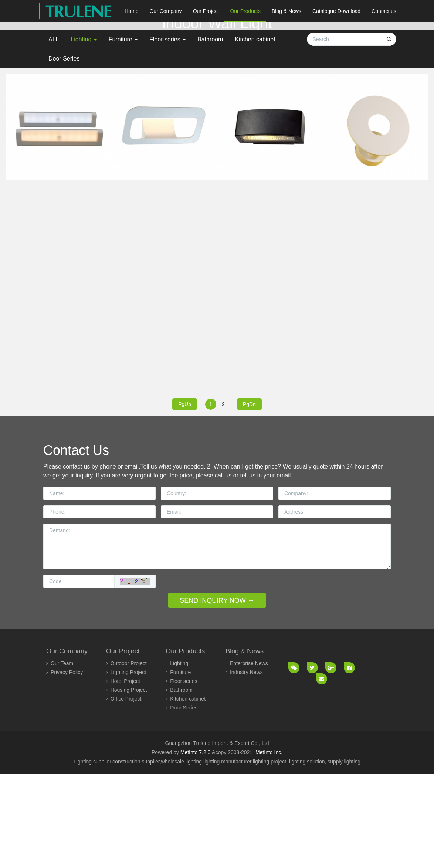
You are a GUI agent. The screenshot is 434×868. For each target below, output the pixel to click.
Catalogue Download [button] (336, 11)
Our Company (67, 745)
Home (131, 11)
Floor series (167, 133)
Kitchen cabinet (255, 133)
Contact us (384, 11)
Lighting (84, 133)
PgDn (249, 498)
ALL (54, 133)
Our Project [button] (206, 11)
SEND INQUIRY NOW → (217, 694)
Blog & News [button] (286, 11)
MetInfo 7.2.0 (196, 847)
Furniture (123, 133)
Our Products (185, 745)
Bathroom (210, 133)
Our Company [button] (165, 11)
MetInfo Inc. (269, 847)
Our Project (123, 745)
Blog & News (245, 745)
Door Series (64, 152)
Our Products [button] (245, 11)
